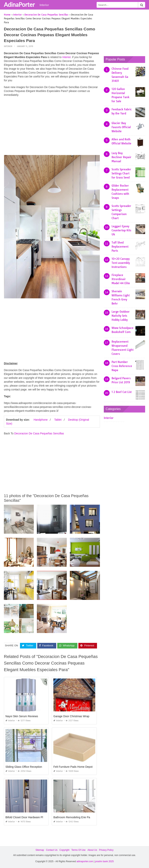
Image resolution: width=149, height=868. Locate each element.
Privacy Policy (106, 850)
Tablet (58, 420)
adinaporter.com (85, 861)
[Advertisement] (52, 127)
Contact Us (52, 850)
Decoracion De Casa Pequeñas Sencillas (39, 433)
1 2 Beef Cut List (122, 392)
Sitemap (40, 850)
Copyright (64, 850)
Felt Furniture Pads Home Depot (73, 767)
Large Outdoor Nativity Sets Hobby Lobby (121, 316)
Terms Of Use (78, 850)
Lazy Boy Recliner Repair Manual (121, 157)
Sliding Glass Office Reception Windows (30, 767)
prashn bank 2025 (104, 861)
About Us (92, 850)
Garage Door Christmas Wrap (71, 716)
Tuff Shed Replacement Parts (120, 247)
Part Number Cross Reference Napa (122, 366)
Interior (44, 5)
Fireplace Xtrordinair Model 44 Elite (121, 279)
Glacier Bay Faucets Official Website (121, 127)
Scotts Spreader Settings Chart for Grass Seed (121, 173)
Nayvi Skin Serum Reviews (22, 716)
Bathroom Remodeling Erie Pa (72, 817)
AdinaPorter (19, 4)
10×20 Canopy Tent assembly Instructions (121, 263)
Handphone (41, 420)
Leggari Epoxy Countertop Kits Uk (121, 230)
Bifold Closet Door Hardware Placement (29, 817)
